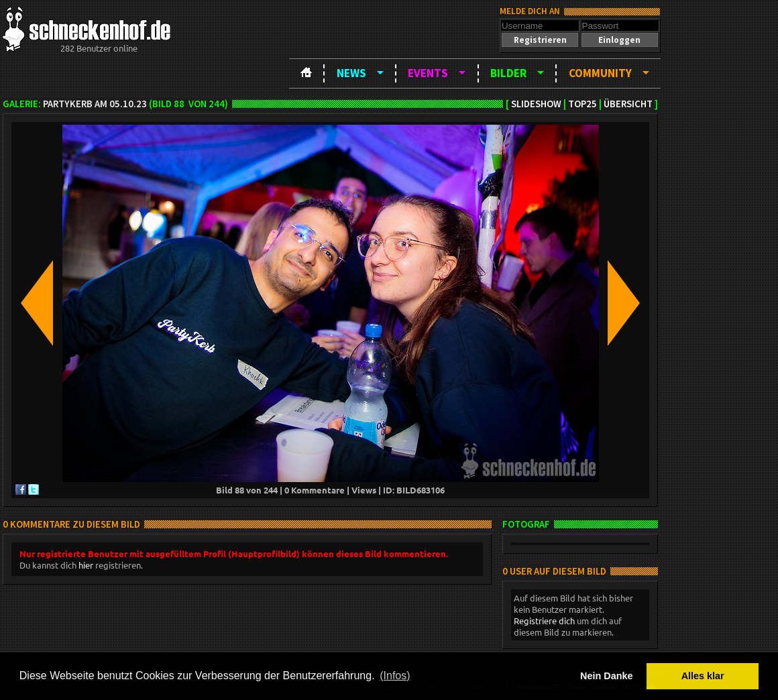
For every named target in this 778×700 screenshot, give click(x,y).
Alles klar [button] (703, 676)
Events (428, 73)
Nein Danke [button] (606, 676)
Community (600, 73)
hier (86, 565)
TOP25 (582, 104)
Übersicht (628, 104)
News (351, 73)
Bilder (508, 73)
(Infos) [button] (395, 676)
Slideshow (536, 104)
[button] (540, 40)
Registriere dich (544, 621)
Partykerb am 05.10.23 (95, 104)
